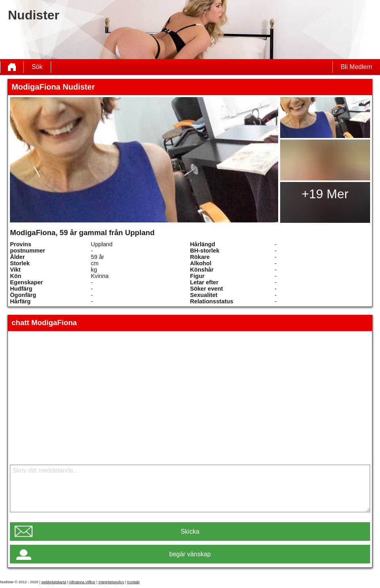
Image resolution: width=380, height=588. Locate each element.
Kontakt (134, 582)
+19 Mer (325, 194)
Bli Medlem (356, 67)
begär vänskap (190, 554)
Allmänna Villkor (82, 582)
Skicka (190, 531)
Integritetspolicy (111, 582)
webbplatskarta (54, 582)
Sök (37, 67)
